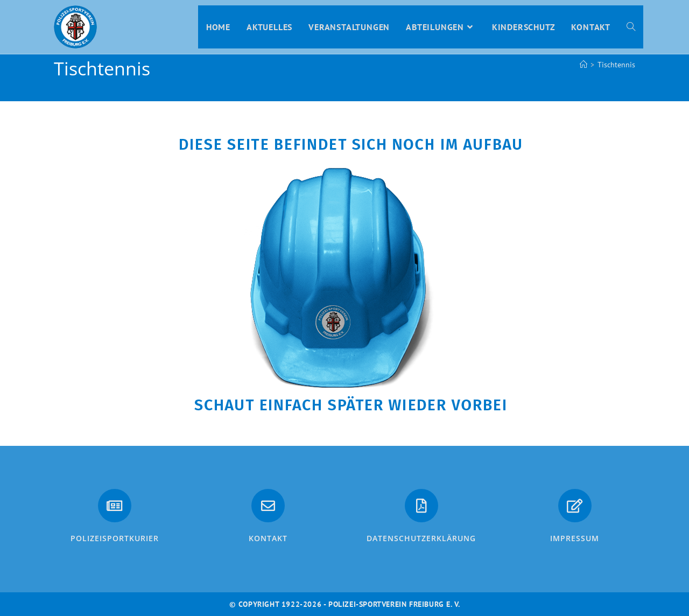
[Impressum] (575, 506)
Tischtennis (616, 65)
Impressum (575, 538)
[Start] (583, 65)
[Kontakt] (268, 506)
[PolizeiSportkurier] (115, 506)
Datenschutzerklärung (421, 538)
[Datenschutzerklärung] (421, 506)
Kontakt (268, 538)
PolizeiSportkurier (115, 538)
